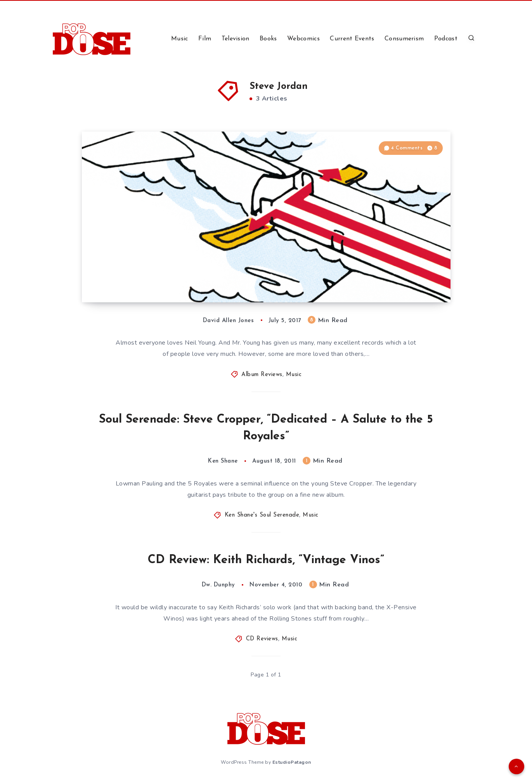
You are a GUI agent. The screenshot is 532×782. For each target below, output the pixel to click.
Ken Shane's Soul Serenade (262, 515)
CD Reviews (262, 639)
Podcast (446, 39)
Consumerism (404, 39)
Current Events (352, 39)
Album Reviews (262, 375)
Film (205, 39)
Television (236, 39)
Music (180, 39)
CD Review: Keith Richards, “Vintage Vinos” (266, 560)
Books (268, 39)
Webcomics (303, 39)
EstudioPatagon (292, 762)
